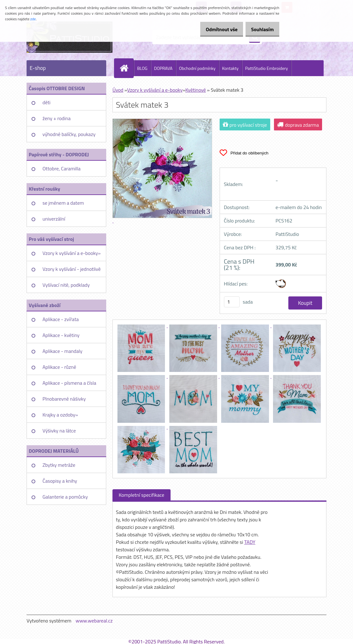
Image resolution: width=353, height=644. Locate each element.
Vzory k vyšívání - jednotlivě (72, 269)
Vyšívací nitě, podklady (66, 285)
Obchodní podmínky (197, 68)
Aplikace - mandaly (62, 351)
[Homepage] (127, 68)
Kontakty (230, 68)
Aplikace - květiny (61, 335)
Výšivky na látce (59, 431)
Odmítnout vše (215, 29)
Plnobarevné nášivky (64, 399)
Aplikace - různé (59, 367)
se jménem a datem (63, 203)
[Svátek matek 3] (142, 325)
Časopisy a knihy (60, 481)
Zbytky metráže (59, 465)
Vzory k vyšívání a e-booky (155, 90)
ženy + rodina (57, 118)
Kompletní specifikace (142, 495)
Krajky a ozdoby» (60, 415)
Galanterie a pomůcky (65, 497)
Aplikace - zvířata (61, 319)
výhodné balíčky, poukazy (69, 134)
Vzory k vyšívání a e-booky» (72, 253)
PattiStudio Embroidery (267, 68)
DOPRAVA (163, 68)
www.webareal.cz (94, 621)
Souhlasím (260, 29)
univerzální (54, 219)
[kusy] (232, 302)
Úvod (118, 90)
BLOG (142, 68)
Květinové (196, 90)
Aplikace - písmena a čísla (69, 383)
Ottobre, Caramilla (62, 168)
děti (47, 102)
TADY (250, 542)
